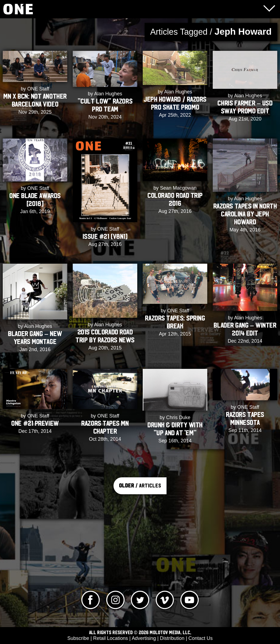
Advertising (144, 638)
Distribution (172, 638)
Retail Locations (111, 638)
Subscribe (78, 638)
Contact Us (201, 638)
